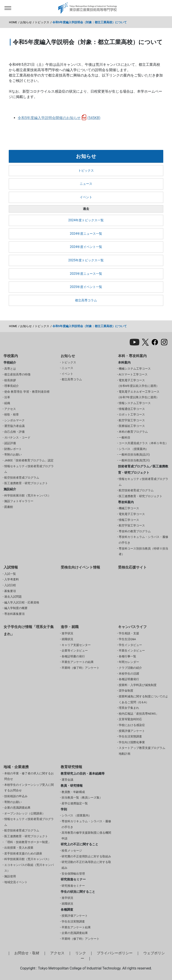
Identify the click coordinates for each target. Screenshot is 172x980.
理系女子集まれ (129, 708)
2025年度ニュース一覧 (86, 274)
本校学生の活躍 (129, 674)
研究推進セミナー (73, 886)
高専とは (10, 369)
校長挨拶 (10, 380)
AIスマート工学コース (133, 374)
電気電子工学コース (132, 514)
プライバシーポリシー (115, 953)
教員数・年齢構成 (73, 792)
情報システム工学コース (135, 403)
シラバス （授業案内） (134, 449)
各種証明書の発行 (73, 656)
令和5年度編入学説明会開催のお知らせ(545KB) (59, 118)
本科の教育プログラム (133, 432)
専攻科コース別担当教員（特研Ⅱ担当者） (143, 551)
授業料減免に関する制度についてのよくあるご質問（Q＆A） (143, 699)
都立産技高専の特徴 (17, 374)
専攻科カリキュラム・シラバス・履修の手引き (143, 540)
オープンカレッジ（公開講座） (25, 813)
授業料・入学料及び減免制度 (138, 685)
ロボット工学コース (132, 414)
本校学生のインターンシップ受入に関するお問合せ (29, 788)
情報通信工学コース (132, 409)
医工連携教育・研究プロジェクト (26, 483)
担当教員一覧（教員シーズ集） (82, 798)
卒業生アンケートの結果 (78, 662)
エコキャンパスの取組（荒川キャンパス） (29, 868)
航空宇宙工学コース (132, 420)
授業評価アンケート (132, 731)
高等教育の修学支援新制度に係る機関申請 (86, 836)
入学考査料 (12, 579)
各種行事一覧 (127, 656)
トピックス (42, 22)
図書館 (9, 507)
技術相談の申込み (16, 796)
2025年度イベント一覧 (86, 287)
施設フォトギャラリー (19, 501)
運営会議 (67, 780)
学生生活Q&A (127, 639)
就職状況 (67, 639)
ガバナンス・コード (17, 438)
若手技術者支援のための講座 (23, 853)
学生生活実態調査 (130, 736)
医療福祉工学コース (132, 426)
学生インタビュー (130, 645)
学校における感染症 (132, 725)
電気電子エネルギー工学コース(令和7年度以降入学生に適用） (139, 395)
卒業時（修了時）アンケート (81, 668)
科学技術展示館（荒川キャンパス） (28, 495)
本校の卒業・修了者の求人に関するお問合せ (29, 776)
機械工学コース (129, 508)
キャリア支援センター (76, 645)
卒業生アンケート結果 (76, 927)
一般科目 (125, 438)
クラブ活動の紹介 (130, 668)
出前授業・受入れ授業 (19, 848)
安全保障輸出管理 (73, 874)
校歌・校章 (12, 414)
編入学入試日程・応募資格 (22, 602)
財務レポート (13, 449)
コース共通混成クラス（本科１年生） (143, 443)
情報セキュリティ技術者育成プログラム (29, 469)
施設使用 (10, 876)
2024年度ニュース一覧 (86, 234)
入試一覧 (10, 574)
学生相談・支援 (129, 633)
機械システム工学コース (135, 369)
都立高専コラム (86, 300)
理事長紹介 (12, 386)
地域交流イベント (16, 882)
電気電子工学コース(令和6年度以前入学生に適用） (139, 383)
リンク (81, 953)
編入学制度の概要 (16, 608)
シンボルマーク (14, 420)
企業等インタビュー (75, 651)
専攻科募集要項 (14, 614)
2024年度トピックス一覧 (86, 220)
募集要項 (10, 591)
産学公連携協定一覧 (75, 803)
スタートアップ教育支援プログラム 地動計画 (142, 751)
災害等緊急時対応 (130, 719)
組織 (7, 403)
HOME (13, 22)
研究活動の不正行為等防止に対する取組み (86, 865)
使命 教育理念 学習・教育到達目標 (27, 392)
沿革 (7, 397)
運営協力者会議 (14, 426)
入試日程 (10, 585)
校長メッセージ (72, 851)
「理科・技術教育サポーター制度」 (28, 842)
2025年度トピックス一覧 (86, 260)
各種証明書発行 (129, 679)
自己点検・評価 (14, 432)
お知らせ (26, 22)
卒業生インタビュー (132, 651)
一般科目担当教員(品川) (134, 455)
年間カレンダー (129, 662)
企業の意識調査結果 (17, 808)
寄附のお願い (13, 455)
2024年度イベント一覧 (86, 247)
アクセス (10, 409)
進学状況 (67, 633)
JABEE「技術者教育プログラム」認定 (29, 460)
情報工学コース (129, 520)
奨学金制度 (126, 691)
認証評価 (10, 443)
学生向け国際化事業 (132, 742)
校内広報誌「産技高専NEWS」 (139, 714)
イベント (86, 197)
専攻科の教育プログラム (135, 531)
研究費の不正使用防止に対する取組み (86, 856)
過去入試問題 (13, 597)
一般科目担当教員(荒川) (134, 460)
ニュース (86, 184)
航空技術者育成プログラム (22, 478)
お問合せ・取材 (27, 953)
